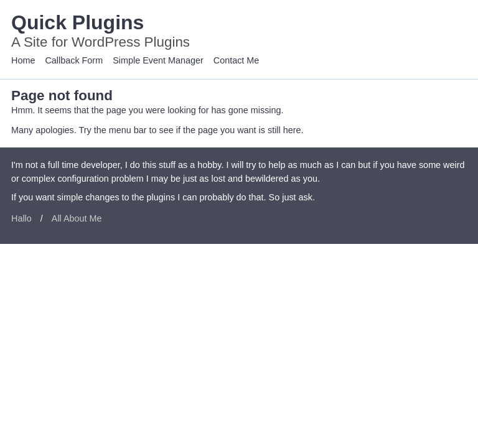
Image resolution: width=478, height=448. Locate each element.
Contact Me (237, 60)
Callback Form (74, 60)
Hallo (21, 218)
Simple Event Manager (158, 60)
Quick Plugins (77, 22)
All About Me (77, 218)
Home (23, 60)
